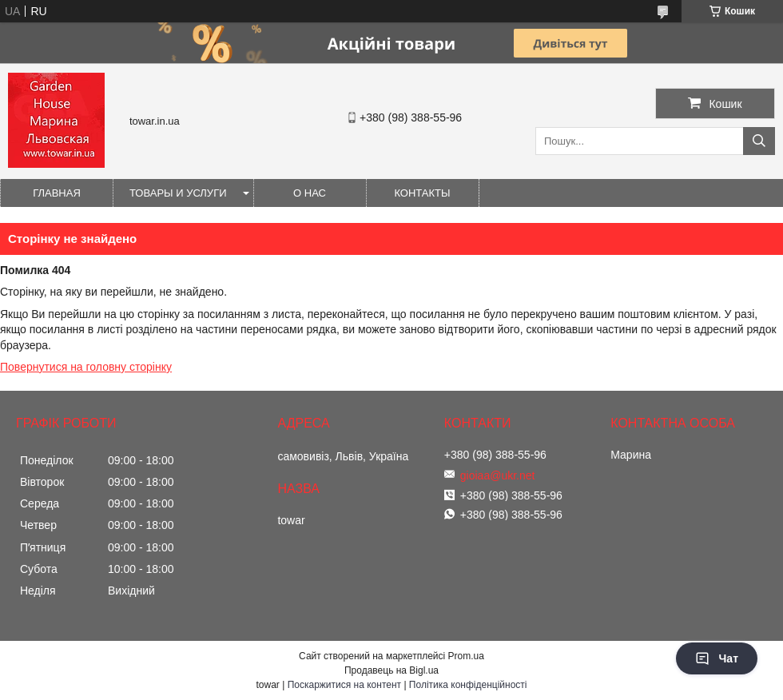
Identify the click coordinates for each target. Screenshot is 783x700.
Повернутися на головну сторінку (86, 367)
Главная (57, 193)
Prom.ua (466, 656)
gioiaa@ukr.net (498, 475)
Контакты (422, 193)
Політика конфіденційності (468, 685)
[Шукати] (759, 141)
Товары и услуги (178, 193)
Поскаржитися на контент (344, 685)
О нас (310, 193)
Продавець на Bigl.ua (391, 670)
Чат (717, 658)
